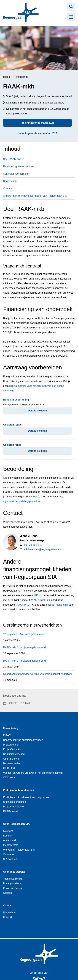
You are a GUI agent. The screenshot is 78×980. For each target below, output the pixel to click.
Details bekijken (37, 411)
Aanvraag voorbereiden (16, 174)
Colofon (7, 893)
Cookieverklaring (12, 888)
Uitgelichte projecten (15, 802)
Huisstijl (7, 917)
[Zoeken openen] (71, 7)
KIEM (37, 595)
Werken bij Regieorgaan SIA (19, 850)
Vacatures (9, 854)
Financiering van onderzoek (19, 166)
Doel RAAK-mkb (12, 159)
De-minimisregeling (14, 754)
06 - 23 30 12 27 (33, 545)
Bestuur (7, 836)
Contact (7, 188)
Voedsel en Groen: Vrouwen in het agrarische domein (33, 773)
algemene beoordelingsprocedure (22, 501)
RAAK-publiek (38, 600)
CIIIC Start (9, 768)
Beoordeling (10, 181)
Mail (28, 703)
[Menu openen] (71, 17)
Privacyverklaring (13, 883)
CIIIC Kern (9, 777)
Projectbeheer (11, 745)
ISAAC (7, 735)
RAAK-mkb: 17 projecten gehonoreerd (24, 661)
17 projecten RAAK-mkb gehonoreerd (24, 634)
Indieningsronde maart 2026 (37, 123)
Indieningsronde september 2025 (38, 133)
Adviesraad (9, 840)
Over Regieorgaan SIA (16, 824)
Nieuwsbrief (10, 913)
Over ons (8, 831)
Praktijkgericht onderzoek (19, 790)
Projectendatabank (14, 807)
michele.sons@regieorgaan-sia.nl (43, 549)
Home (7, 77)
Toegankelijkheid (12, 879)
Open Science (11, 759)
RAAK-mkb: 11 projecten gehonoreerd (24, 647)
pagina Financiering (57, 605)
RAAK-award (10, 811)
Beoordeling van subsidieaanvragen (23, 740)
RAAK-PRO (23, 605)
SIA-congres (10, 859)
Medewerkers (11, 845)
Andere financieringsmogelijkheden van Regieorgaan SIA (35, 196)
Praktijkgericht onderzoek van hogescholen (27, 797)
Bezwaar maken (12, 763)
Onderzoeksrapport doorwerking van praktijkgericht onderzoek (38, 674)
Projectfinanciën (12, 749)
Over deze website (14, 872)
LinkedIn (13, 703)
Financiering (21, 77)
